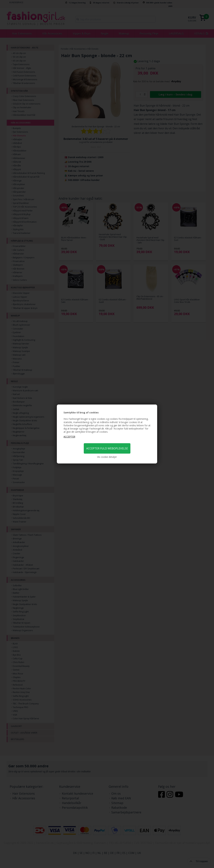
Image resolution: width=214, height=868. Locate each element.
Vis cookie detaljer (107, 457)
